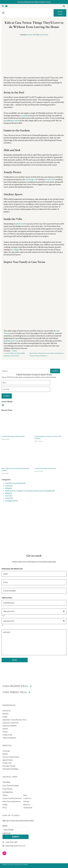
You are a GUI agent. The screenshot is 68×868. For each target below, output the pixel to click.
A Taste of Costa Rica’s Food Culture (45, 468)
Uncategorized (10, 501)
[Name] (34, 574)
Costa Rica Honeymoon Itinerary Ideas (13, 436)
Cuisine (8, 486)
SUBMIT (7, 396)
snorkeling (25, 115)
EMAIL (5, 826)
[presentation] (18, 423)
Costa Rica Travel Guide (14, 483)
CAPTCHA (7, 833)
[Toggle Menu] (3, 13)
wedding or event (12, 120)
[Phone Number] (34, 591)
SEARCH (55, 371)
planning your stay (11, 341)
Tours (7, 496)
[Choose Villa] (34, 603)
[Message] (34, 642)
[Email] (34, 582)
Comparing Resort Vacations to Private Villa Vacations (48, 437)
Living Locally (7, 735)
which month (21, 224)
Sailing (7, 493)
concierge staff (32, 179)
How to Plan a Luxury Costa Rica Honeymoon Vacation (15, 470)
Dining (7, 488)
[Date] (34, 611)
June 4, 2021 (32, 35)
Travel (14, 351)
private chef (50, 179)
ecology (15, 250)
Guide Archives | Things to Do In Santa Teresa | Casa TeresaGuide (28, 491)
